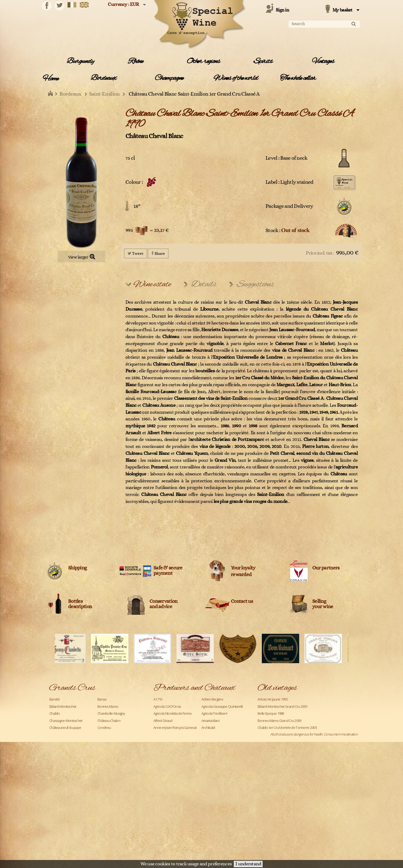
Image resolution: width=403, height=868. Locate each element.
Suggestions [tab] (255, 284)
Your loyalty (243, 568)
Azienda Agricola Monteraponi (175, 742)
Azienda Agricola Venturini (172, 749)
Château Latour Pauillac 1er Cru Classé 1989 (288, 820)
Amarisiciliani (210, 721)
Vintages (323, 61)
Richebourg (58, 813)
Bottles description (80, 604)
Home (51, 79)
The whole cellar (298, 78)
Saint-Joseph (106, 827)
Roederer (56, 820)
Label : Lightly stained (289, 182)
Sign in (282, 10)
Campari (159, 777)
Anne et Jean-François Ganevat (175, 728)
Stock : (288, 230)
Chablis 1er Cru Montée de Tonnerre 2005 (287, 728)
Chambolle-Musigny (111, 713)
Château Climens (165, 827)
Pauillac (103, 784)
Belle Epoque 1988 (271, 713)
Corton (54, 735)
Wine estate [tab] (152, 284)
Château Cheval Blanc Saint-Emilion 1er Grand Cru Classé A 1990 (302, 784)
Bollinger (208, 770)
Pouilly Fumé (106, 799)
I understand (248, 864)
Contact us (242, 601)
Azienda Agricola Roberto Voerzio (225, 742)
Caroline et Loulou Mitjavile (220, 791)
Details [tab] (204, 284)
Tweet (136, 253)
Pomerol (104, 791)
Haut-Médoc (106, 749)
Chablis (54, 713)
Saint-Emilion (106, 820)
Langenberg (58, 763)
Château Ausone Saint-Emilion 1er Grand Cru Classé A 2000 (299, 770)
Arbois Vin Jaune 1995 (273, 699)
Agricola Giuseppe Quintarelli (222, 706)
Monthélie (57, 777)
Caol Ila (206, 784)
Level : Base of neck (287, 158)
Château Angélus (165, 806)
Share (158, 253)
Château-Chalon (109, 721)
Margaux (103, 763)
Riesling (103, 813)
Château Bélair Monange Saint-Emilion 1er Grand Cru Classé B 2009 (304, 777)
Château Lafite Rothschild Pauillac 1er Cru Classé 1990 (295, 813)
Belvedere (161, 756)
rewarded (241, 575)
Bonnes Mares (108, 706)
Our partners (326, 568)
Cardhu (159, 791)
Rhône (136, 61)
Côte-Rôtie (105, 735)
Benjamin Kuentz (214, 756)
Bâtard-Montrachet (63, 706)
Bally (205, 749)
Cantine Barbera (165, 784)
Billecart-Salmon (213, 763)
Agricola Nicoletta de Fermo (173, 713)
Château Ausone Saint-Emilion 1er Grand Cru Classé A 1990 (299, 763)
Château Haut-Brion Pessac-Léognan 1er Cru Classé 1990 (297, 791)
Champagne (169, 78)
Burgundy (80, 61)
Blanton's (160, 770)
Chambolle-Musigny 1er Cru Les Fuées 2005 (288, 742)
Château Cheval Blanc (154, 136)
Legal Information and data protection (229, 833)
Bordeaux (103, 78)
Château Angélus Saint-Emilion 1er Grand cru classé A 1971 (299, 756)
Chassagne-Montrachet (66, 721)
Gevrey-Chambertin (111, 742)
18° (137, 206)
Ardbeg (159, 735)
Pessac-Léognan (61, 791)
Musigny (55, 784)
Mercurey (56, 770)
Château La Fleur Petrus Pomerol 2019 (284, 806)
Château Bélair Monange (219, 813)
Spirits (263, 61)
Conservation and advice (163, 604)
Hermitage (57, 756)
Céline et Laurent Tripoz (170, 799)
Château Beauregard (168, 813)
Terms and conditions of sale (278, 833)
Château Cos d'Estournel (219, 827)
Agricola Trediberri (214, 713)
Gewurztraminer (61, 749)
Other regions (203, 61)
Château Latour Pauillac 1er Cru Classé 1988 (288, 827)
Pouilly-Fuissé (59, 806)
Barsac (102, 699)
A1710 (158, 699)
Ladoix (102, 756)
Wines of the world (236, 78)
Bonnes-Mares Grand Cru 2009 (279, 721)
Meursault (105, 770)
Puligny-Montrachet (111, 806)
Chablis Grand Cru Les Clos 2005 (280, 735)
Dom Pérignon (60, 742)
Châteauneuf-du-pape (65, 728)
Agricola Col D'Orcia (167, 706)
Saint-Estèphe (59, 827)
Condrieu (104, 728)
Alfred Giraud (163, 721)
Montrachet (106, 777)
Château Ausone (213, 806)
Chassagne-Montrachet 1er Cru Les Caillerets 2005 (293, 749)
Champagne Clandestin (218, 799)
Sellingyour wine (323, 604)
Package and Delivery (289, 206)
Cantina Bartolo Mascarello (220, 777)
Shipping (77, 568)
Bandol (54, 699)
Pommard (56, 799)
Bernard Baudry (165, 763)
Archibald (208, 728)
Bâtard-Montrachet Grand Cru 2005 (282, 706)
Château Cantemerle (168, 820)
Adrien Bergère (212, 699)
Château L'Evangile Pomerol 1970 (281, 799)
